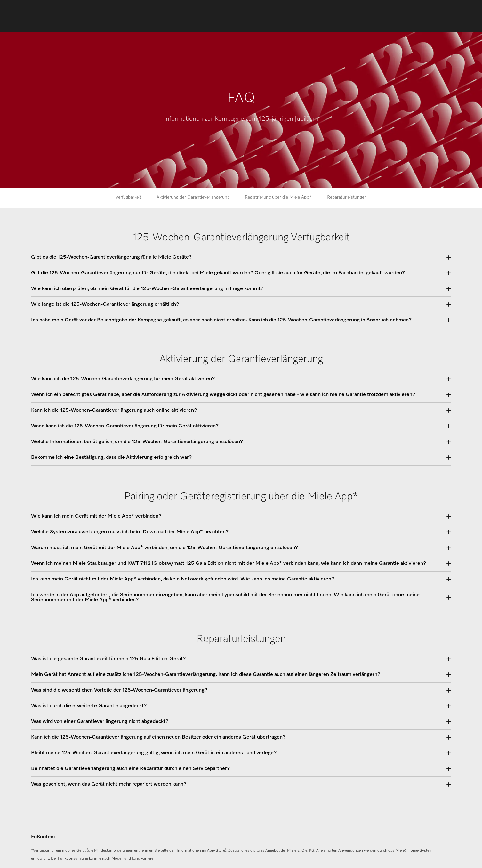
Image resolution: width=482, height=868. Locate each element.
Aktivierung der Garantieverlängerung (193, 197)
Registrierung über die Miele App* (278, 197)
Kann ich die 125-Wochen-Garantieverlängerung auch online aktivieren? (114, 410)
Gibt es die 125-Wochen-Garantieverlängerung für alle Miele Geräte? (111, 257)
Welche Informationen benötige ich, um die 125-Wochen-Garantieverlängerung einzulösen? (137, 442)
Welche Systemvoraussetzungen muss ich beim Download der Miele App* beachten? (130, 532)
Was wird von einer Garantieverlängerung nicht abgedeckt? (100, 722)
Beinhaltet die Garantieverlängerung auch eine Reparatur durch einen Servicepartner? (130, 769)
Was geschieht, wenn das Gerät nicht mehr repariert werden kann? (109, 784)
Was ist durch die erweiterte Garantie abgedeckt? (89, 706)
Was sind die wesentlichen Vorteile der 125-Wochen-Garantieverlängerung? (119, 690)
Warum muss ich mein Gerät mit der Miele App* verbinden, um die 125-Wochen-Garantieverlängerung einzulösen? (165, 548)
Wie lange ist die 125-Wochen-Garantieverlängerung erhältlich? (105, 304)
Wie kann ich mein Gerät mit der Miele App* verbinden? (96, 516)
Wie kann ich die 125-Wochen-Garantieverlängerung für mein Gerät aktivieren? (123, 379)
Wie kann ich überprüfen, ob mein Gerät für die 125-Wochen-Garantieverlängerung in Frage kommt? (147, 289)
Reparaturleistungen (347, 197)
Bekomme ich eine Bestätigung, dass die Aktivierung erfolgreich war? (111, 458)
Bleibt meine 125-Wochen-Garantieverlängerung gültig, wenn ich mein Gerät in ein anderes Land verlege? (154, 753)
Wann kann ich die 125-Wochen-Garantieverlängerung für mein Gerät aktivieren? (125, 426)
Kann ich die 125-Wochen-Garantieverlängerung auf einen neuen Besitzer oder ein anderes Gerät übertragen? (158, 737)
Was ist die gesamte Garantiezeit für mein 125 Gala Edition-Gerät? (108, 659)
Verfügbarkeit (128, 197)
